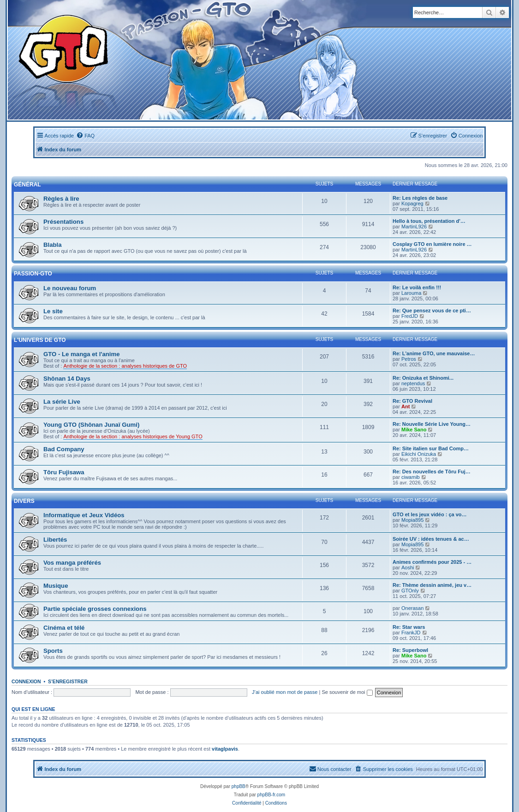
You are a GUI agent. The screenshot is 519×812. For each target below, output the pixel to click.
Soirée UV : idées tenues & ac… (431, 539)
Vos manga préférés (72, 563)
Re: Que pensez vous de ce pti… (432, 310)
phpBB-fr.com (271, 795)
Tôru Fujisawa (64, 472)
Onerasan (412, 608)
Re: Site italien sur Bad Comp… (431, 448)
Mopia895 (412, 520)
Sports (53, 651)
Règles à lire (61, 199)
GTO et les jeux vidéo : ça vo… (430, 514)
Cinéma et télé (64, 628)
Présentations (63, 222)
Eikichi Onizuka (419, 454)
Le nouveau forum (70, 288)
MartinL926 (414, 227)
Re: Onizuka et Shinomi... (423, 378)
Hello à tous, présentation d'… (429, 221)
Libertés (55, 540)
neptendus (413, 383)
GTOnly (410, 591)
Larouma (411, 293)
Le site (53, 311)
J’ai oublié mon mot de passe (285, 692)
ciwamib (411, 477)
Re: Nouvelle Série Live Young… (432, 424)
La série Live (62, 402)
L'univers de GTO (40, 340)
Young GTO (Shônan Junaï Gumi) (91, 425)
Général (27, 185)
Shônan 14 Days (67, 379)
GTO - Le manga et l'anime (82, 354)
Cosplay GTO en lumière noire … (432, 244)
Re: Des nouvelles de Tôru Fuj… (432, 472)
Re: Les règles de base (420, 198)
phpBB (239, 786)
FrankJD (411, 633)
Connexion (26, 681)
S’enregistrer (68, 681)
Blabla (53, 245)
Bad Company (64, 449)
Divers (24, 501)
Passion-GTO (33, 274)
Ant (406, 406)
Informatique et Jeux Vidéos (84, 515)
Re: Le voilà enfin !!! (417, 287)
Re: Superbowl (410, 650)
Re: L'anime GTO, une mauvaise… (434, 353)
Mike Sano (414, 430)
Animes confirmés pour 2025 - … (432, 562)
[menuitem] (85, 136)
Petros (409, 359)
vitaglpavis (225, 749)
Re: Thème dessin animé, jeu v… (432, 585)
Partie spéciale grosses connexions (95, 609)
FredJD (410, 316)
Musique (56, 586)
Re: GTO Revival (412, 401)
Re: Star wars (409, 627)
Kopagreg (412, 203)
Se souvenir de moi (347, 692)
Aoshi (408, 567)
